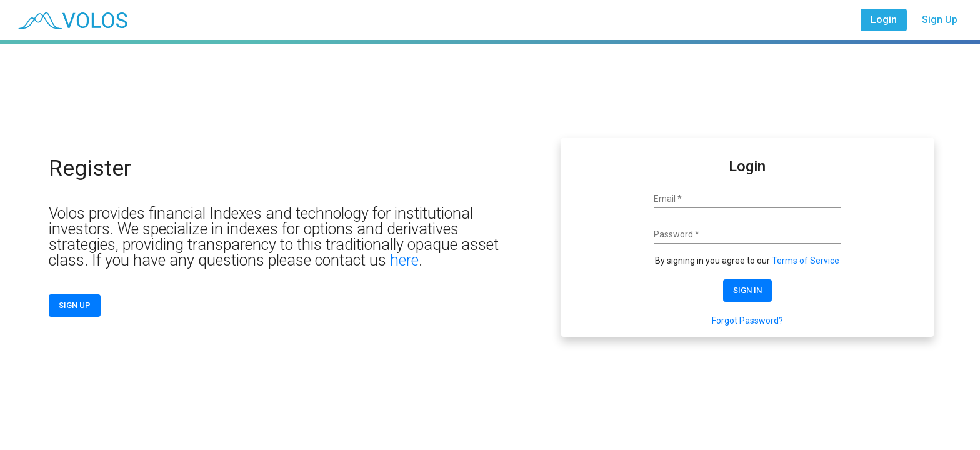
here (404, 260)
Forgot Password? (747, 321)
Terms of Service (806, 261)
